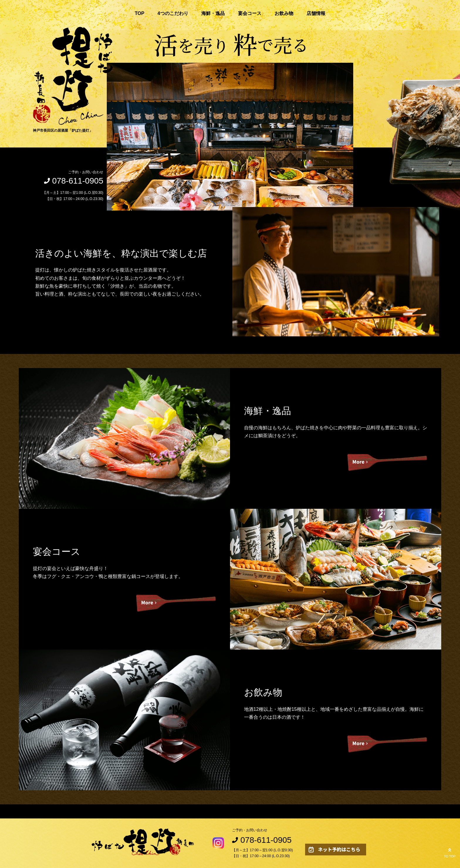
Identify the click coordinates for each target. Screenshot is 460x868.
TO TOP (450, 852)
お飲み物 (284, 13)
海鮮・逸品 (213, 13)
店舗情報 (316, 13)
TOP (139, 13)
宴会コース (250, 13)
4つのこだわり (173, 13)
